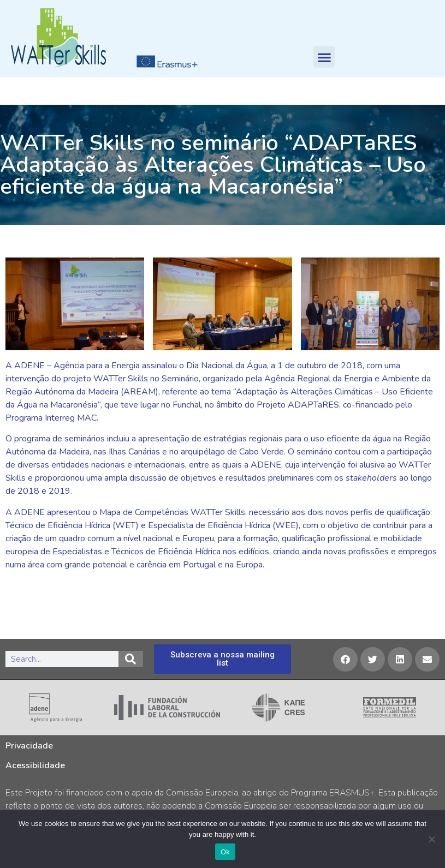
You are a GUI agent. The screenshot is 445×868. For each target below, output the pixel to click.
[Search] (131, 659)
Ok (225, 852)
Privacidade (29, 746)
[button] (324, 57)
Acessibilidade (35, 765)
